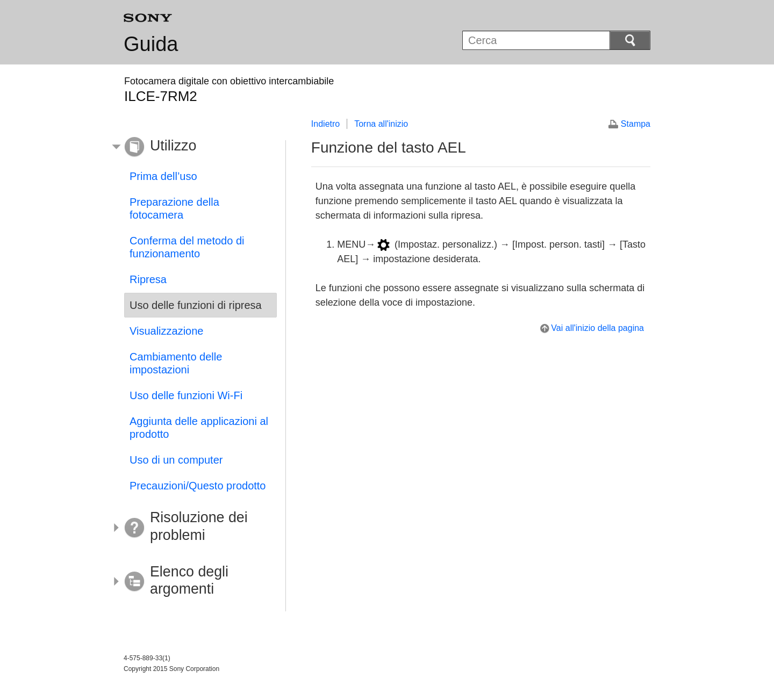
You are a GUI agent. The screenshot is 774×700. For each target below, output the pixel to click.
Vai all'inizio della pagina (597, 328)
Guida (151, 44)
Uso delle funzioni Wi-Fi (186, 395)
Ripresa (148, 279)
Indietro (325, 124)
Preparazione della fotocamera (174, 208)
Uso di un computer (176, 460)
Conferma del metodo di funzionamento (187, 247)
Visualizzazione (167, 331)
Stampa (636, 124)
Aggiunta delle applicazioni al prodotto (199, 428)
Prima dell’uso (163, 176)
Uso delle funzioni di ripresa (196, 305)
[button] (192, 147)
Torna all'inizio (381, 124)
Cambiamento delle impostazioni (176, 363)
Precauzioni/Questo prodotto (198, 486)
